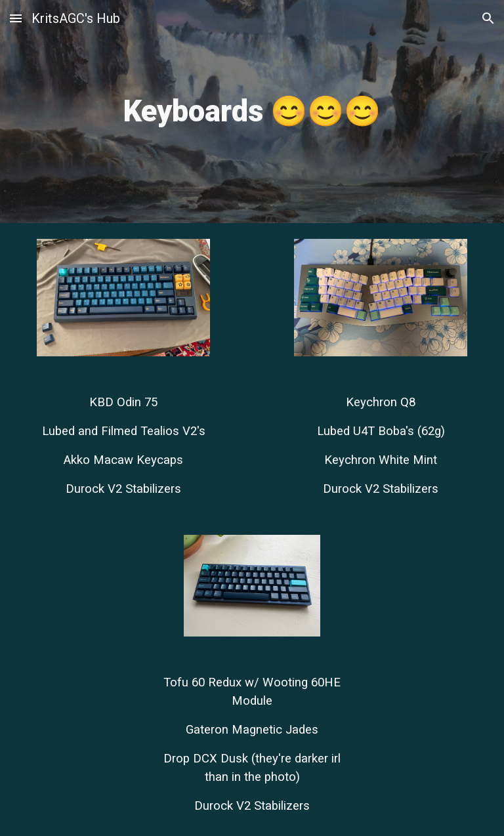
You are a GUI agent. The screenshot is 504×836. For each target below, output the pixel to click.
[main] (252, 112)
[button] (16, 18)
